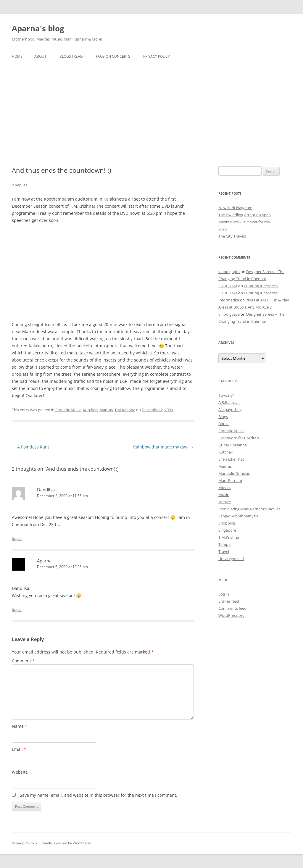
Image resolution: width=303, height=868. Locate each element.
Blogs (223, 417)
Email (19, 749)
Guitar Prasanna (233, 445)
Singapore (227, 530)
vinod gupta (229, 272)
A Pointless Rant (30, 447)
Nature (225, 502)
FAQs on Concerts (113, 56)
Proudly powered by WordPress (65, 843)
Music (224, 495)
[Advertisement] (151, 108)
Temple (225, 544)
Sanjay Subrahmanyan (238, 516)
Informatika (229, 300)
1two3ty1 (227, 395)
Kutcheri (90, 410)
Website (20, 772)
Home (17, 56)
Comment (23, 661)
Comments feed (232, 608)
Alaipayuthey (230, 409)
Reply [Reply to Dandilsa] (17, 539)
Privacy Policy (157, 56)
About (40, 56)
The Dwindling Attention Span (245, 215)
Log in (224, 594)
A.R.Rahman (229, 402)
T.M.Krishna (125, 410)
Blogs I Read (71, 56)
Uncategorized (231, 559)
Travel (224, 551)
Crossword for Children (239, 438)
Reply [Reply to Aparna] (17, 610)
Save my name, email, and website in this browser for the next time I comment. (99, 795)
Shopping (227, 523)
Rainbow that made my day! (163, 447)
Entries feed (229, 601)
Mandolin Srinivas (234, 473)
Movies (225, 488)
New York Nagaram (235, 208)
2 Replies (20, 185)
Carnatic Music (68, 410)
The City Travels (233, 236)
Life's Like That (231, 459)
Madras (106, 410)
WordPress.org (231, 615)
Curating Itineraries (261, 286)
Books (224, 424)
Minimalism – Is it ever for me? (245, 222)
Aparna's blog (38, 28)
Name (20, 726)
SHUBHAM (228, 286)
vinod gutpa (229, 314)
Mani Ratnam (230, 480)
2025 (223, 229)
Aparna (44, 561)
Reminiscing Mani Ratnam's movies (249, 509)
